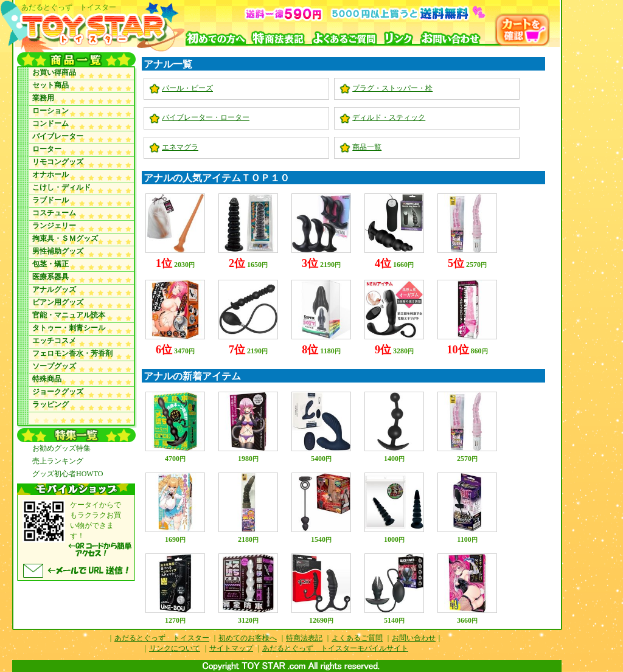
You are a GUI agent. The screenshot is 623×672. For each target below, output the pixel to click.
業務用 (43, 98)
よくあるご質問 (357, 638)
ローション (50, 111)
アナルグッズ (54, 289)
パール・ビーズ (187, 88)
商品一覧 (367, 147)
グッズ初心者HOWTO (68, 474)
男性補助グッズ (58, 251)
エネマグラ (180, 147)
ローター (47, 149)
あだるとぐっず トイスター (162, 638)
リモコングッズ (58, 162)
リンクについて (175, 648)
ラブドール (50, 200)
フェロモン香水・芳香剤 (72, 353)
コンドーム (50, 123)
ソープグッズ (54, 366)
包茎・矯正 (50, 264)
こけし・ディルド (61, 187)
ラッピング (50, 404)
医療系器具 (50, 277)
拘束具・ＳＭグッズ (65, 238)
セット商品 (50, 85)
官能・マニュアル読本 (69, 315)
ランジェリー (54, 226)
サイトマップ (231, 648)
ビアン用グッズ (58, 302)
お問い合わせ (414, 638)
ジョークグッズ (58, 392)
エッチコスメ (54, 341)
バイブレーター (58, 136)
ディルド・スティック (389, 117)
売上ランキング (58, 461)
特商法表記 (304, 638)
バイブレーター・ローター (206, 117)
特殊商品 (47, 379)
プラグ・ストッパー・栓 (392, 88)
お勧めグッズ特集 (61, 448)
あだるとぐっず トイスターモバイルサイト (335, 648)
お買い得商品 (54, 72)
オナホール (50, 175)
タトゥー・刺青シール (69, 328)
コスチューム (54, 213)
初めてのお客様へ (248, 638)
